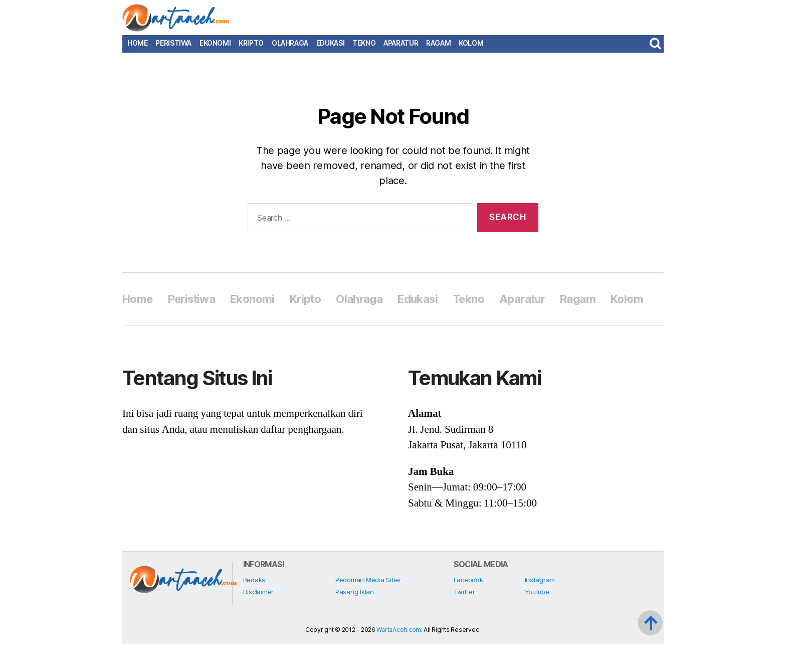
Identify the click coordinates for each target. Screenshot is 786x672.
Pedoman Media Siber (368, 607)
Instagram (540, 607)
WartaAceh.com (399, 657)
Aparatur (401, 48)
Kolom (471, 48)
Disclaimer (258, 619)
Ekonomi (215, 48)
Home (137, 48)
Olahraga (290, 48)
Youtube (537, 619)
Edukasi (330, 48)
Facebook (468, 607)
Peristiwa (173, 48)
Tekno (364, 48)
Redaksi (255, 607)
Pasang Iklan (355, 619)
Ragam (438, 48)
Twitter (464, 619)
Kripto (251, 48)
